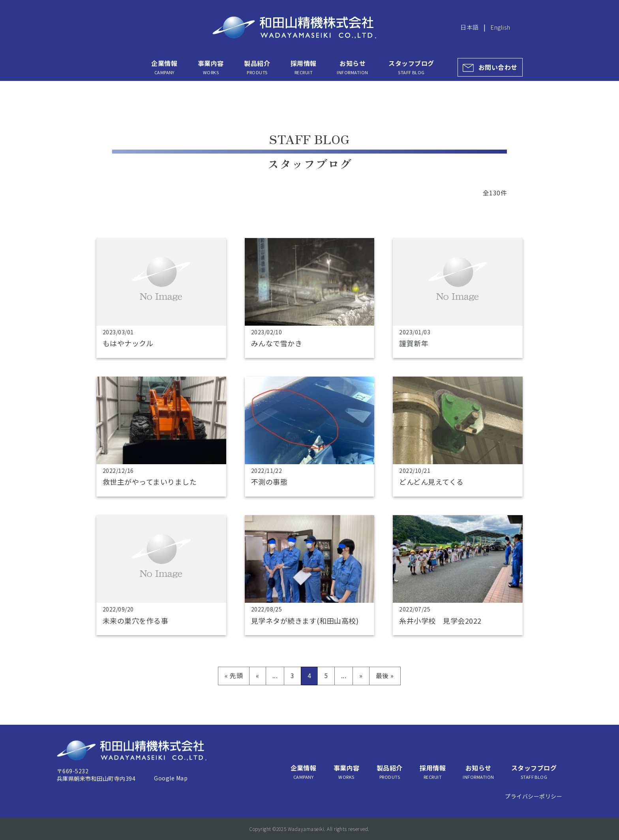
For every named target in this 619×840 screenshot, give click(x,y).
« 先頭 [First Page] (234, 675)
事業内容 (211, 67)
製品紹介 (257, 67)
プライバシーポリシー (534, 796)
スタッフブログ (411, 67)
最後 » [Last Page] (385, 675)
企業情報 (164, 67)
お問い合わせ (498, 67)
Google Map (171, 778)
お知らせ (352, 67)
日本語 (469, 27)
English (500, 27)
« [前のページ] (257, 675)
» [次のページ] (361, 675)
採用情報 (304, 67)
